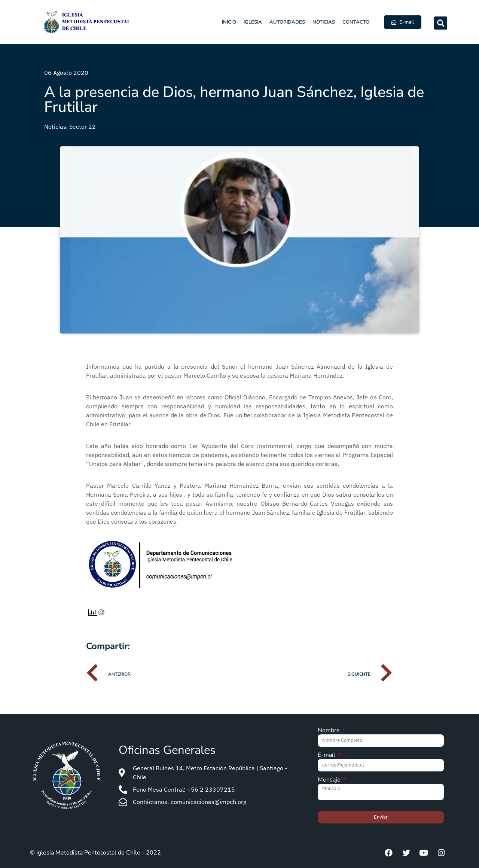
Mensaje (330, 780)
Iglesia (253, 22)
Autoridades (287, 22)
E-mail (327, 756)
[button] (441, 23)
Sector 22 (83, 127)
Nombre (329, 731)
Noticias (324, 22)
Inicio (229, 22)
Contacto (356, 22)
